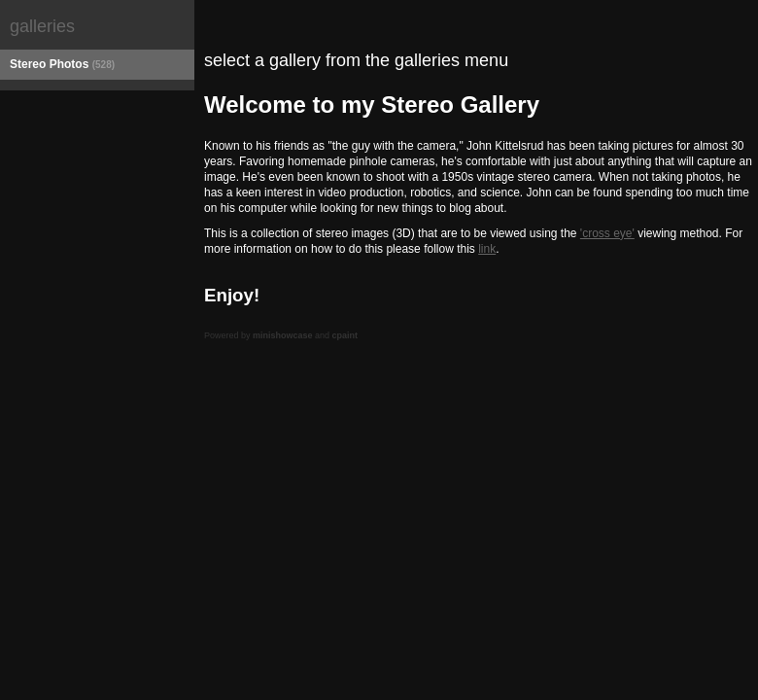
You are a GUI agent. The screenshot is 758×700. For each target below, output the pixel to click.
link (487, 249)
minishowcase (283, 335)
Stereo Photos (62, 64)
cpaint (345, 335)
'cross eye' (607, 233)
